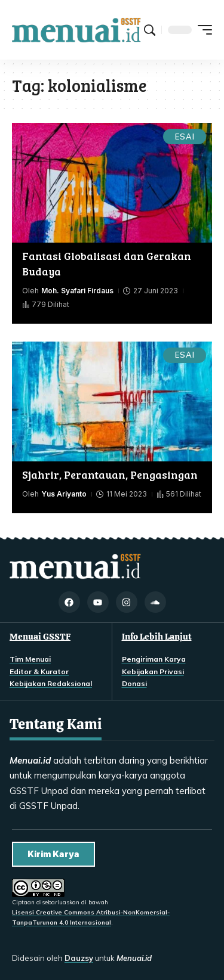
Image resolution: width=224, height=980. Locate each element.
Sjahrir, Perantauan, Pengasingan (110, 475)
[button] (150, 30)
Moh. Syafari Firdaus (77, 291)
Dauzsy (79, 958)
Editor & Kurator (39, 672)
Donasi (134, 683)
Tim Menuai (30, 659)
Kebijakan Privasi (153, 672)
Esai (185, 137)
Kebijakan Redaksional (51, 683)
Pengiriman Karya (154, 659)
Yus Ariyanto (64, 494)
